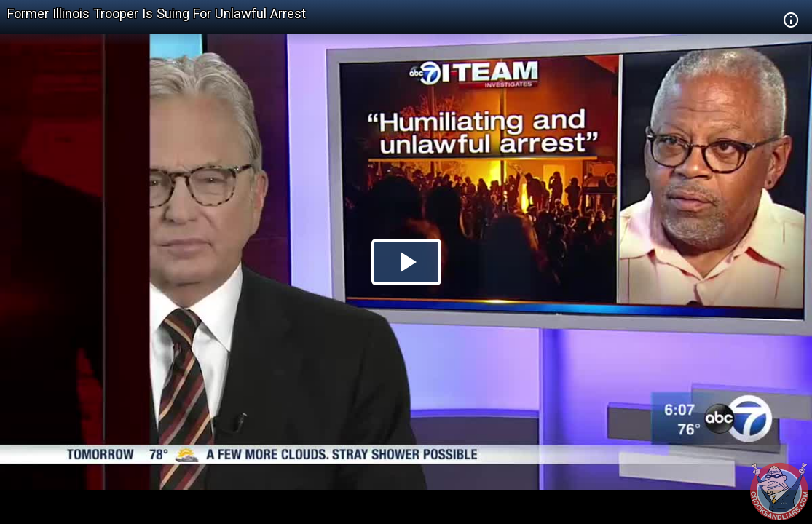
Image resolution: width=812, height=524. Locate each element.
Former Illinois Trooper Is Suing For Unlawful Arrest (157, 13)
